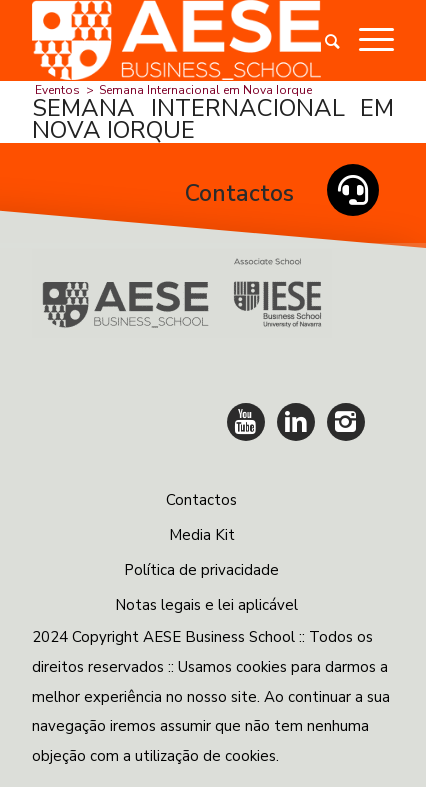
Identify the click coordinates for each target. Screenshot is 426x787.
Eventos (57, 90)
